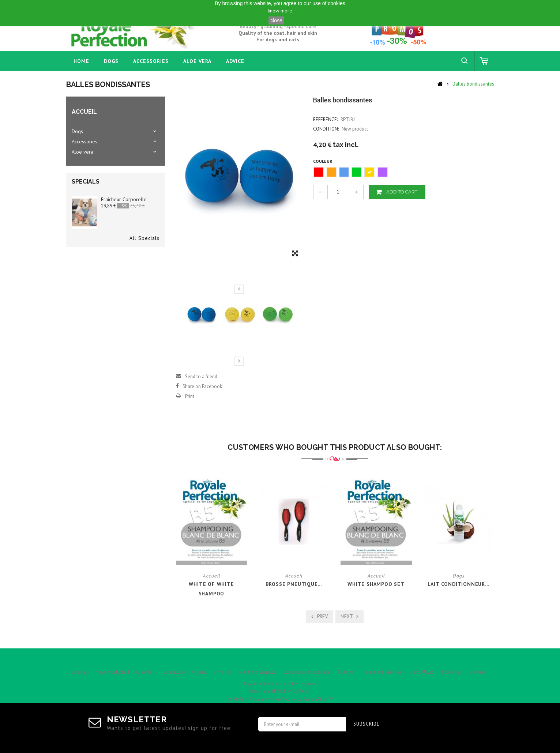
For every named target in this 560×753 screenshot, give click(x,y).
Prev (323, 616)
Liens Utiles (422, 672)
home (81, 61)
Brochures (451, 672)
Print (190, 396)
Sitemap (478, 672)
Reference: (325, 119)
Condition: (326, 129)
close (276, 20)
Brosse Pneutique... (294, 584)
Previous (239, 289)
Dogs (111, 61)
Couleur (323, 161)
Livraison (223, 672)
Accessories (151, 61)
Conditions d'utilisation (307, 672)
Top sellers (144, 672)
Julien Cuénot (294, 691)
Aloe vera (197, 61)
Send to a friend (201, 376)
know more (280, 11)
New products (110, 672)
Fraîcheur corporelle (124, 199)
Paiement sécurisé (383, 672)
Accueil (199, 672)
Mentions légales (257, 672)
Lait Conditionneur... (458, 584)
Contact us (174, 672)
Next (239, 361)
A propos (347, 672)
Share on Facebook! (203, 386)
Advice (235, 61)
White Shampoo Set (376, 584)
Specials (86, 182)
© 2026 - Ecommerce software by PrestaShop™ (280, 699)
